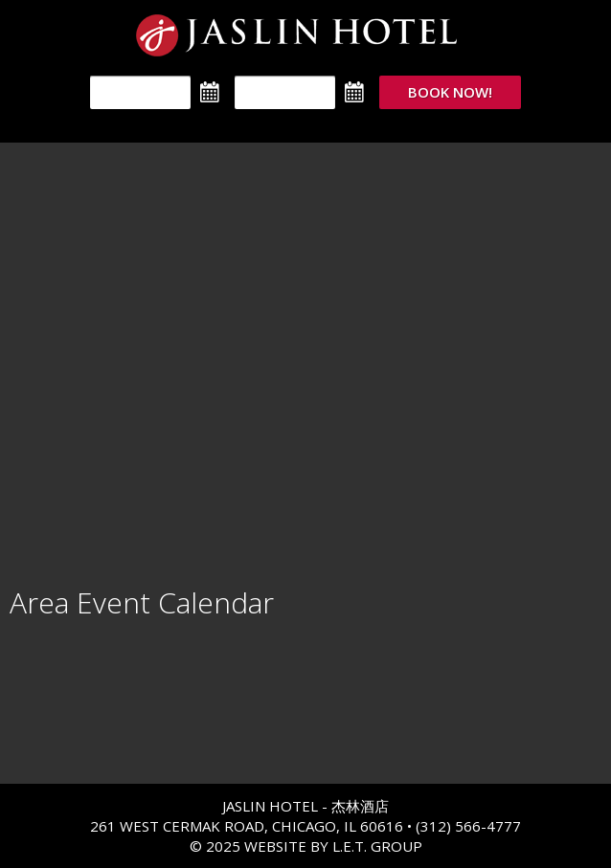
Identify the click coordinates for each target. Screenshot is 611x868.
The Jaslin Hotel (306, 35)
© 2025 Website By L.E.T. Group (306, 846)
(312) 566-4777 (468, 826)
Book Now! (450, 92)
